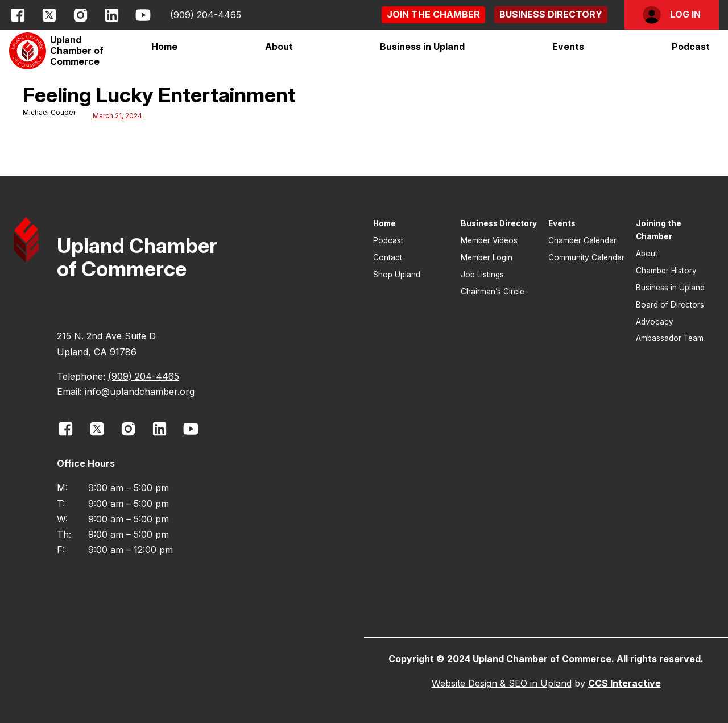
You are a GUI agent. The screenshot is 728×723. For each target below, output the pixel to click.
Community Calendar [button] (586, 257)
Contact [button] (388, 257)
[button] (433, 14)
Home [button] (164, 47)
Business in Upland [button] (670, 288)
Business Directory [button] (499, 223)
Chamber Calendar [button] (582, 240)
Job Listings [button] (482, 275)
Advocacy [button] (655, 322)
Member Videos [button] (489, 240)
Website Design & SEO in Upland (502, 683)
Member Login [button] (487, 257)
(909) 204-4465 (206, 15)
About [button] (647, 254)
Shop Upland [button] (397, 275)
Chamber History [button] (666, 271)
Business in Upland (422, 47)
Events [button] (562, 223)
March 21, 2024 (117, 116)
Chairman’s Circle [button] (493, 292)
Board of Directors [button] (670, 305)
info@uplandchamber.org (140, 392)
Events (568, 47)
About (279, 47)
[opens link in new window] (18, 15)
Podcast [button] (691, 47)
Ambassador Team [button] (670, 338)
